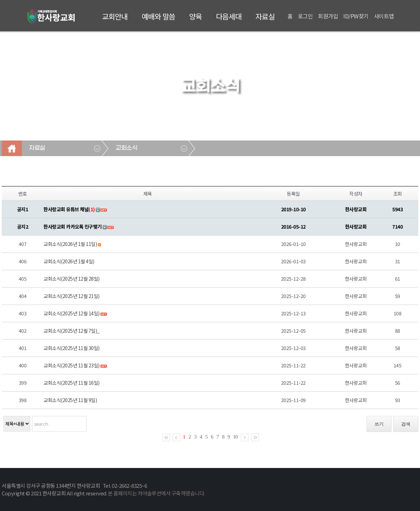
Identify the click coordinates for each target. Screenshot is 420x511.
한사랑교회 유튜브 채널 (69, 209)
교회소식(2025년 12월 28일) (72, 279)
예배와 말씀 (158, 16)
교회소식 (126, 148)
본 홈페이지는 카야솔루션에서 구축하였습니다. (157, 493)
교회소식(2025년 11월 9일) (70, 400)
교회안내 (115, 16)
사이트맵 (384, 16)
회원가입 (328, 16)
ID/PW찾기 (356, 16)
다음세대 (229, 16)
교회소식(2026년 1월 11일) (70, 244)
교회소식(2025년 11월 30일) (72, 348)
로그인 (305, 16)
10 (236, 437)
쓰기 (379, 424)
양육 (196, 16)
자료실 (265, 16)
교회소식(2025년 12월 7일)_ (72, 331)
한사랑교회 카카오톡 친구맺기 (73, 227)
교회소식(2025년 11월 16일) (72, 383)
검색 (406, 424)
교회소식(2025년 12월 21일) (72, 296)
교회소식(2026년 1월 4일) (69, 261)
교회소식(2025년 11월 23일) (72, 365)
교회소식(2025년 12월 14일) (72, 313)
